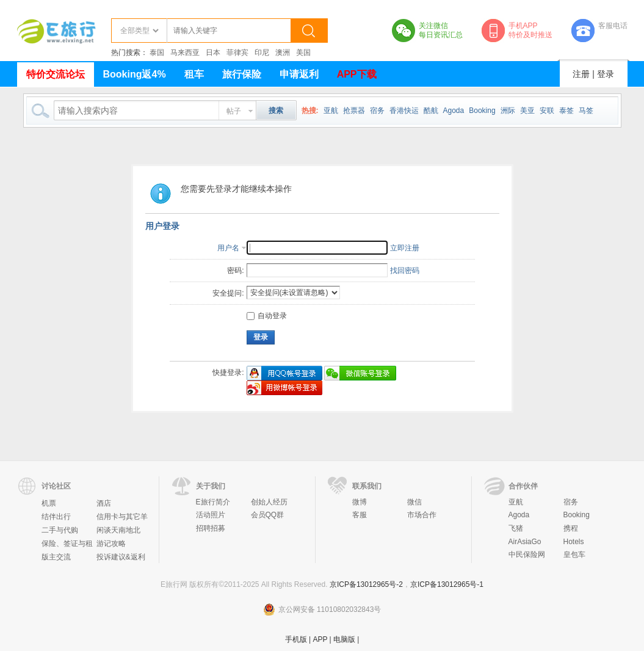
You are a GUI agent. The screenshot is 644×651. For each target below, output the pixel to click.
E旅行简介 (213, 502)
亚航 (331, 111)
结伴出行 (56, 517)
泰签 (566, 111)
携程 (571, 528)
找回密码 (405, 271)
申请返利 (299, 74)
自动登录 (267, 316)
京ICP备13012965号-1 (447, 584)
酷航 (431, 111)
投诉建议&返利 (121, 557)
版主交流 (56, 557)
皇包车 (574, 555)
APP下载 (357, 74)
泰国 (157, 53)
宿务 (377, 111)
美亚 (527, 111)
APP (320, 639)
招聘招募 (211, 528)
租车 (194, 74)
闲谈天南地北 (118, 530)
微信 (414, 502)
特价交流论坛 (56, 74)
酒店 (104, 503)
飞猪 (516, 528)
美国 (303, 53)
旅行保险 (242, 74)
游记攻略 (111, 544)
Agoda (454, 111)
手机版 (296, 639)
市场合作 (422, 515)
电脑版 (344, 639)
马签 (586, 111)
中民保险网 (527, 555)
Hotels (574, 542)
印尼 (262, 53)
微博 (360, 502)
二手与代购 (60, 530)
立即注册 (405, 248)
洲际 (508, 111)
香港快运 (404, 111)
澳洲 (283, 53)
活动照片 (211, 515)
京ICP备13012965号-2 (366, 584)
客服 (360, 515)
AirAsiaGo (525, 542)
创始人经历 (269, 502)
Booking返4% (135, 74)
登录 (606, 74)
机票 (49, 503)
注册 (581, 74)
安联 (547, 111)
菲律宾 (237, 53)
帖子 (234, 111)
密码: (235, 271)
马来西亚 (185, 53)
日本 (213, 53)
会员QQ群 (268, 515)
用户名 (228, 248)
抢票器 (354, 111)
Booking (482, 111)
